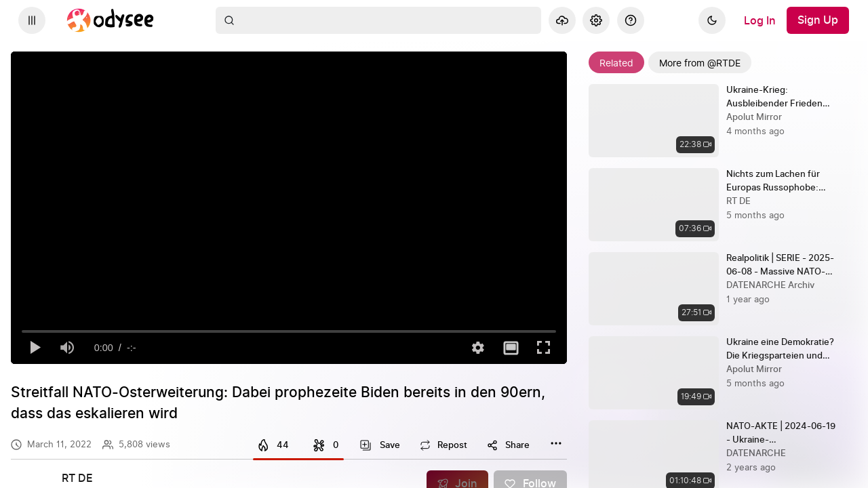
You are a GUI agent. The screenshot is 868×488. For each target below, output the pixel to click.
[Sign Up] (818, 20)
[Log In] (760, 20)
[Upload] (562, 20)
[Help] (631, 20)
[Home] (111, 20)
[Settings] (596, 20)
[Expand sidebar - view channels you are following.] (32, 20)
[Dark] (712, 20)
